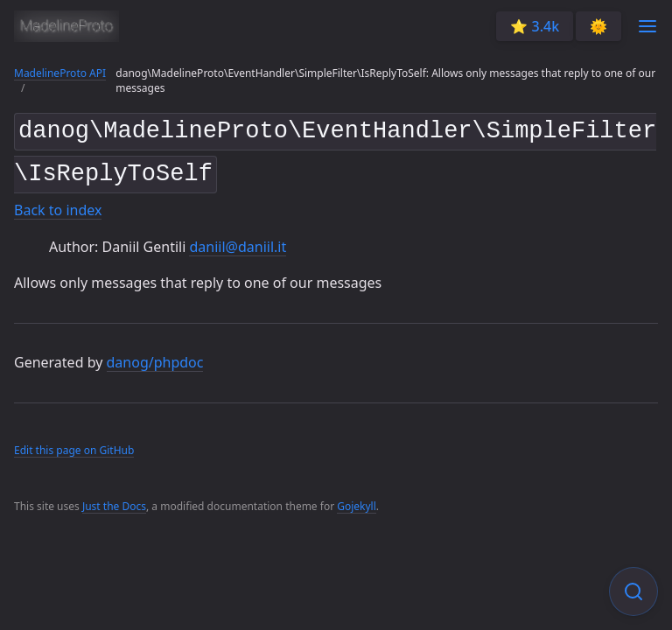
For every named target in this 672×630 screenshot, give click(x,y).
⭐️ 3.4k (535, 26)
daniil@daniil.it (238, 240)
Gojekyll (357, 499)
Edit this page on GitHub (74, 443)
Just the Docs (114, 499)
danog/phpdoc (155, 355)
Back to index (58, 204)
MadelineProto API (60, 73)
